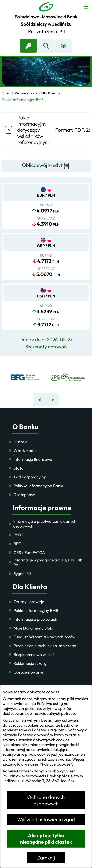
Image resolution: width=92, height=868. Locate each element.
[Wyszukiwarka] (46, 46)
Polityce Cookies (56, 764)
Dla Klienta (30, 587)
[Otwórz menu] (86, 6)
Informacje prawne (42, 508)
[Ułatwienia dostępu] (63, 46)
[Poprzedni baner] (39, 400)
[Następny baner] (53, 400)
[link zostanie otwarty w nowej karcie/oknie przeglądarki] (29, 46)
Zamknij (46, 858)
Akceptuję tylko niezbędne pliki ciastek (46, 839)
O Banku (25, 427)
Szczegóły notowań (46, 347)
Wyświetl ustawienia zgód (46, 819)
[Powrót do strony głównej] (6, 93)
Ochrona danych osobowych (46, 800)
